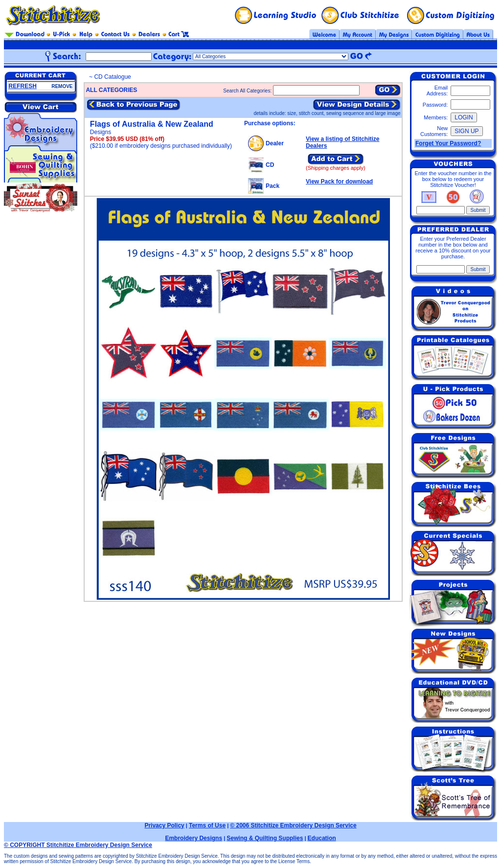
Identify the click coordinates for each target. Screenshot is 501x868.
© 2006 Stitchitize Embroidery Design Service (293, 825)
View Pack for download (339, 182)
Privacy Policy (164, 825)
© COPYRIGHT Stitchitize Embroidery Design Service (78, 845)
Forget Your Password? (448, 143)
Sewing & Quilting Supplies (265, 838)
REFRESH (23, 86)
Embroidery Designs (194, 838)
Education (322, 838)
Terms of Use (207, 825)
